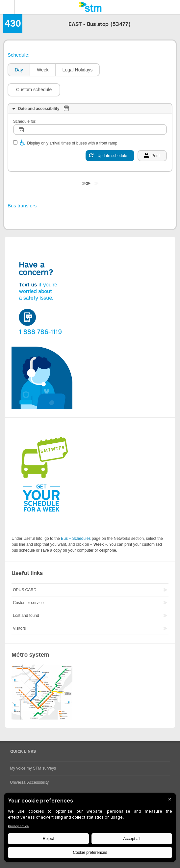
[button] (34, 90)
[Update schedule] (110, 156)
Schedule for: (25, 121)
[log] (90, 130)
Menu (7, 7)
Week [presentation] (43, 70)
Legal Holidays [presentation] (77, 70)
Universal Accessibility (29, 782)
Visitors (19, 628)
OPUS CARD (25, 590)
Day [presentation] (19, 70)
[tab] (19, 70)
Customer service (28, 603)
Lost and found (26, 616)
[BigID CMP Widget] (90, 829)
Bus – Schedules (76, 539)
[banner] (90, 7)
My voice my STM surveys (33, 768)
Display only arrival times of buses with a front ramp (72, 143)
